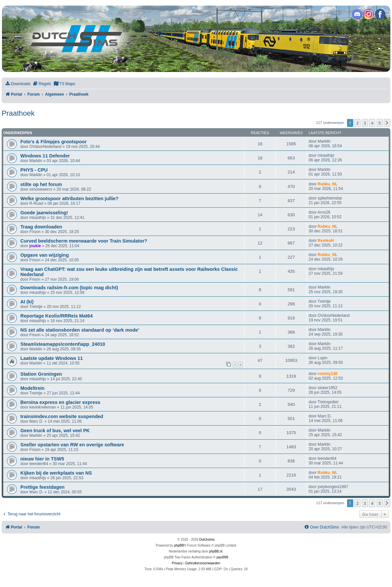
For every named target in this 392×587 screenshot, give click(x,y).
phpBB (179, 545)
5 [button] (380, 123)
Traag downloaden (41, 227)
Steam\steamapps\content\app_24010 (63, 344)
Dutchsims (207, 540)
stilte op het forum (41, 184)
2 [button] (357, 123)
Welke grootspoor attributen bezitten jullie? (69, 199)
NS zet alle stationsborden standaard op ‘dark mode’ (80, 330)
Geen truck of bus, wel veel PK (55, 431)
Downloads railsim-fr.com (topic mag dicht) (69, 288)
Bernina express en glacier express (60, 402)
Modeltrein (32, 388)
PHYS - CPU (34, 170)
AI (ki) (27, 302)
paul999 (223, 557)
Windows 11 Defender (45, 156)
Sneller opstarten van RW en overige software (72, 445)
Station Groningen (41, 374)
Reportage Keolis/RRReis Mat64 (56, 316)
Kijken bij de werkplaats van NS (56, 473)
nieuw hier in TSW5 (42, 459)
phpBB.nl (216, 551)
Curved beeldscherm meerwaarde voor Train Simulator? (84, 241)
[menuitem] (18, 84)
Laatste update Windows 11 (52, 358)
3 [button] (365, 123)
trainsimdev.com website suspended (62, 416)
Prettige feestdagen (43, 487)
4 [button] (372, 123)
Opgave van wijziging (45, 255)
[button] (387, 123)
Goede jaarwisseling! (44, 213)
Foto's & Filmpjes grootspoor (54, 142)
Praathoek (18, 113)
